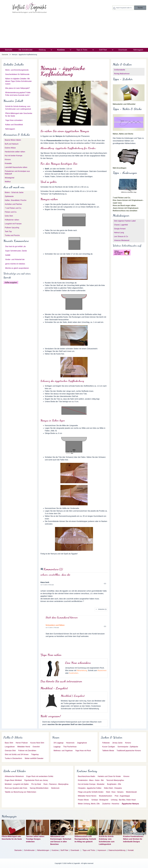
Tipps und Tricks (89, 850)
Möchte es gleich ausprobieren (17, 268)
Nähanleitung (82, 670)
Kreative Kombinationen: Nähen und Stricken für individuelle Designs (133, 839)
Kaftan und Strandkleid (14, 125)
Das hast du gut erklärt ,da (15, 246)
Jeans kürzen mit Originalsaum (126, 208)
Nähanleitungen (43, 850)
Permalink (74, 584)
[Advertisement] (74, 32)
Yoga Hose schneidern (14, 120)
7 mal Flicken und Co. (122, 198)
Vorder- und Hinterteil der (15, 259)
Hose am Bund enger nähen (124, 205)
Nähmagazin (10, 129)
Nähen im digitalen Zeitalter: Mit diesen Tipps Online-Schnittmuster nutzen (18, 81)
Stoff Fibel (65, 850)
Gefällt (8, 255)
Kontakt (131, 850)
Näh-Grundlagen (120, 168)
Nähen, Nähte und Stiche (123, 134)
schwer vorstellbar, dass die (55, 575)
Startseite (5, 55)
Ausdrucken (74, 673)
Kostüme (55, 850)
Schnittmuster (29, 850)
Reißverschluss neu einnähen (125, 211)
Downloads (75, 850)
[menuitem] (9, 50)
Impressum (102, 850)
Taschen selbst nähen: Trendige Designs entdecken (35, 839)
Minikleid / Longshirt (73, 696)
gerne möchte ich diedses (15, 264)
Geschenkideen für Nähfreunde (17, 74)
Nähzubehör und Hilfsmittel (124, 104)
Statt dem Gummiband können (62, 617)
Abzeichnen (102, 670)
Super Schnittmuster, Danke (16, 251)
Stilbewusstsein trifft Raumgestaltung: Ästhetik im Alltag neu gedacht (85, 839)
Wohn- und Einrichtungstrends (17, 70)
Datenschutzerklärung (117, 850)
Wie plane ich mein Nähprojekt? (17, 88)
